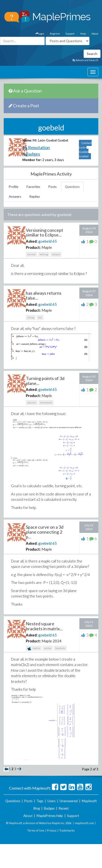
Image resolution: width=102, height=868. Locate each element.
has (40, 317)
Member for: (32, 160)
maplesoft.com (84, 823)
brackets (60, 648)
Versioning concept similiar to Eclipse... (44, 233)
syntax (48, 648)
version (31, 254)
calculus (32, 402)
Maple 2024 (51, 641)
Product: (33, 247)
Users (51, 801)
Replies (35, 197)
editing (44, 254)
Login (40, 34)
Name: (27, 140)
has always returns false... (44, 295)
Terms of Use (36, 830)
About (95, 34)
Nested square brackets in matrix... (44, 626)
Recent (64, 808)
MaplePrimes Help (50, 816)
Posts (52, 187)
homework (46, 402)
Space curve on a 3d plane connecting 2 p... (45, 532)
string (31, 317)
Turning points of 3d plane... (45, 381)
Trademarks (67, 830)
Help (83, 34)
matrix (34, 649)
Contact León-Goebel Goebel (85, 150)
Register (55, 34)
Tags (40, 801)
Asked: (32, 241)
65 (55, 241)
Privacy (52, 830)
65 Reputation (36, 147)
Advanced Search (85, 60)
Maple (47, 247)
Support (70, 34)
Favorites (33, 187)
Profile (14, 187)
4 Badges (31, 154)
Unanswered (69, 801)
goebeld (45, 241)
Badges (49, 808)
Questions (72, 187)
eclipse (56, 254)
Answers (15, 197)
